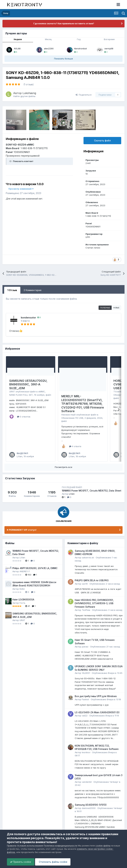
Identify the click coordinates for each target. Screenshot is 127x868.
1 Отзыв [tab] (12, 290)
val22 (85, 716)
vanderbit (87, 782)
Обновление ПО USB (72, 418)
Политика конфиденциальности (60, 846)
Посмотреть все (63, 467)
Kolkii (22, 589)
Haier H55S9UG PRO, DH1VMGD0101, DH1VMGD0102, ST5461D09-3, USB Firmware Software (94, 603)
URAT (12, 392)
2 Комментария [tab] (32, 290)
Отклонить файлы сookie (54, 862)
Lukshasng (29, 93)
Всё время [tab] (109, 39)
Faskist (85, 699)
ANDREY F (25, 571)
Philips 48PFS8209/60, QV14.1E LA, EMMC (35, 568)
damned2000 (89, 808)
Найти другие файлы (24, 96)
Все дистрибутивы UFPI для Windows (96, 696)
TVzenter (118, 392)
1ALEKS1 (86, 673)
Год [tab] (79, 39)
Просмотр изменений (21, 189)
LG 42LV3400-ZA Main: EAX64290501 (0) (97, 712)
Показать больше (63, 59)
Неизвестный (68, 415)
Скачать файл (102, 140)
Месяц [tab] (48, 39)
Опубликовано (105, 584)
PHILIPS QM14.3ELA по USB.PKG (92, 580)
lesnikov (86, 752)
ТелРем (86, 610)
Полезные (105, 308)
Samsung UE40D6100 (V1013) (91, 805)
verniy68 (109, 49)
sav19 (85, 584)
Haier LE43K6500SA (23, 600)
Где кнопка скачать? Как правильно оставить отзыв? (63, 23)
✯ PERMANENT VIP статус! (21, 530)
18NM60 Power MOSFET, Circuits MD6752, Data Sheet (92, 491)
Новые (116, 308)
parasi (85, 647)
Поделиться (84, 95)
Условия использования (30, 846)
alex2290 (49, 49)
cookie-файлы (103, 846)
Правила (12, 846)
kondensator (28, 318)
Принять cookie (21, 862)
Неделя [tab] (18, 39)
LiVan (20, 456)
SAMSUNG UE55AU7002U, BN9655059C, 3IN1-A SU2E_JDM (28, 384)
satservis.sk (88, 557)
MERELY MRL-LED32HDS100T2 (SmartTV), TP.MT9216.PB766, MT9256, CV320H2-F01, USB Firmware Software (83, 404)
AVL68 (17, 49)
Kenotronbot (81, 49)
